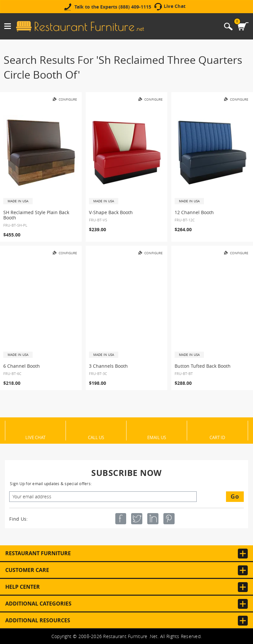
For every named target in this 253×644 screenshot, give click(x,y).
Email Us (157, 437)
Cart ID (217, 437)
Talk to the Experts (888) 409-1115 (113, 7)
